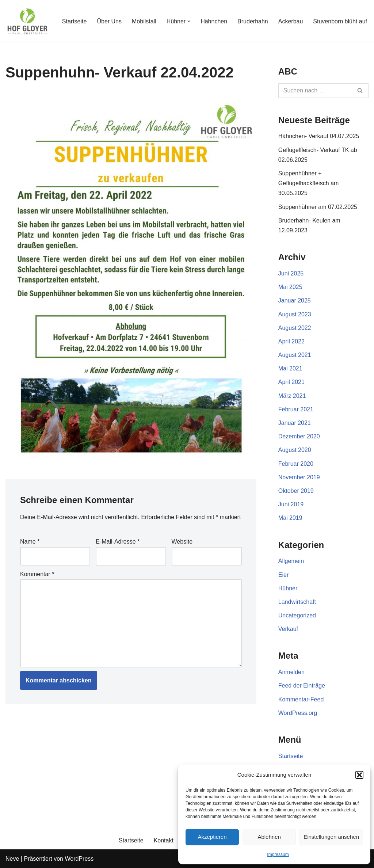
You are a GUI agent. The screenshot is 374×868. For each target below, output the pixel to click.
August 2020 (295, 450)
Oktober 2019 (296, 491)
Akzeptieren (212, 837)
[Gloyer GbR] (27, 21)
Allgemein (291, 561)
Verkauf (288, 629)
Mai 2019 (290, 518)
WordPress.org (298, 713)
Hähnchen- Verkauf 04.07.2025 (319, 136)
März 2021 (292, 396)
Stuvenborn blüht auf (340, 21)
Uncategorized (297, 615)
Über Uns (109, 21)
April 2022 (291, 341)
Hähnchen (214, 21)
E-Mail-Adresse (118, 542)
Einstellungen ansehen (331, 837)
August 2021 (295, 355)
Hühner (288, 588)
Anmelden (291, 672)
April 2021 (291, 382)
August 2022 (295, 328)
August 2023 (295, 314)
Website (182, 542)
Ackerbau (291, 21)
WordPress (79, 859)
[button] (359, 775)
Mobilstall (144, 21)
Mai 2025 (290, 287)
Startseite (75, 21)
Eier (283, 575)
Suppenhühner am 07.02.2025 (318, 207)
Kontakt (164, 840)
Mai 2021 (290, 368)
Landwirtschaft (297, 602)
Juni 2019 (291, 504)
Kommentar (37, 574)
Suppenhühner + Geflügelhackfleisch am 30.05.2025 (308, 183)
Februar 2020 (296, 464)
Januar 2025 (295, 300)
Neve (12, 859)
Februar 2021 (296, 409)
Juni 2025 (291, 273)
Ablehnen (269, 837)
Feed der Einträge (302, 686)
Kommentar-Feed (301, 699)
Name (30, 542)
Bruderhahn (253, 21)
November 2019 (299, 477)
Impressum (278, 854)
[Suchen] (315, 91)
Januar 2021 (295, 423)
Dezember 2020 (299, 436)
